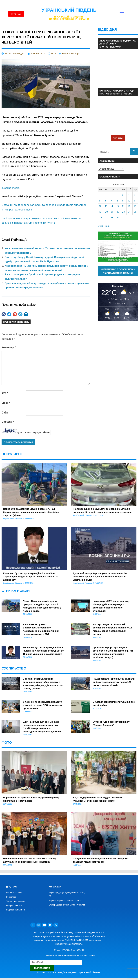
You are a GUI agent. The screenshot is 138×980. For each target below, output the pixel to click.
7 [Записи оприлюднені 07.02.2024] (111, 201)
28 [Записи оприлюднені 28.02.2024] (112, 218)
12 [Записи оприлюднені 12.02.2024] (100, 206)
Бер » (108, 226)
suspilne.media (11, 188)
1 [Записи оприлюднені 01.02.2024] (117, 195)
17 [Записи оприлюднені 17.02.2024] (129, 206)
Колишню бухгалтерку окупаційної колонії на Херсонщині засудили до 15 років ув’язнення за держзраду (31, 576)
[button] (122, 14)
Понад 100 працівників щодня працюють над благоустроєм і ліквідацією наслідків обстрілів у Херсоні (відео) (31, 512)
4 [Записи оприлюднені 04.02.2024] (135, 195)
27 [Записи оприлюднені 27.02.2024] (106, 218)
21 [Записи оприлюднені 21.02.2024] (112, 212)
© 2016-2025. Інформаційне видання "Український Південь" (69, 972)
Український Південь (69, 10)
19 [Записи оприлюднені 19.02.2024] (100, 212)
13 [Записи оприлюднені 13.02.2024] (106, 206)
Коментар (9, 347)
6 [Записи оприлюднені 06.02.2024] (106, 201)
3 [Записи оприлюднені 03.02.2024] (129, 195)
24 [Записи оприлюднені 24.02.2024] (129, 212)
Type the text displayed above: (33, 432)
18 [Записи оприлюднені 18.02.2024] (135, 206)
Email (6, 403)
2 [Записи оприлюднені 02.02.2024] (123, 195)
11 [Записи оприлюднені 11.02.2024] (135, 201)
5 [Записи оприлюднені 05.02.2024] (100, 201)
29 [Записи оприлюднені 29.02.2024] (118, 218)
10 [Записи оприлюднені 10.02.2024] (129, 201)
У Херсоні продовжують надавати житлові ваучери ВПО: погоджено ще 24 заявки (42, 705)
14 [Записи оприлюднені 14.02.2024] (112, 206)
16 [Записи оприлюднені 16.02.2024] (123, 206)
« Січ (100, 226)
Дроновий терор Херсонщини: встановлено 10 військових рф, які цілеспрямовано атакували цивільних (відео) (100, 576)
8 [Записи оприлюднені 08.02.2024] (117, 201)
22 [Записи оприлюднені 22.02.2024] (118, 212)
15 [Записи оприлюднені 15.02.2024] (118, 206)
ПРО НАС (118, 138)
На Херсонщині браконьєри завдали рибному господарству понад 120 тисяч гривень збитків (114, 682)
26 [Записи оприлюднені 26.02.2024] (101, 218)
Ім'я (5, 393)
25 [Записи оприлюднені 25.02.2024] (135, 212)
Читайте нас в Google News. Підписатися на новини (118, 271)
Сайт (5, 413)
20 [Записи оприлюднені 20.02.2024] (106, 212)
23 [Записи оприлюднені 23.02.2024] (123, 212)
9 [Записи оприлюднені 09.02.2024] (123, 201)
